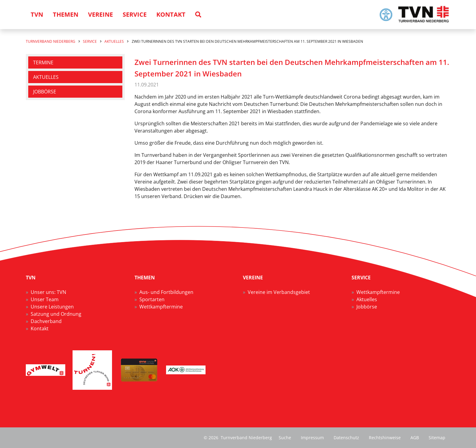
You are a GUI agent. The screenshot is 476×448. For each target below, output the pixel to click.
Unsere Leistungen (52, 307)
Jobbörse (45, 92)
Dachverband (46, 321)
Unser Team (45, 299)
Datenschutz (346, 438)
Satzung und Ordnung (56, 314)
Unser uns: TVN (48, 292)
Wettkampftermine (161, 307)
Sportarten (152, 299)
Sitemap (437, 438)
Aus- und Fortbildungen (166, 292)
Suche (285, 438)
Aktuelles (46, 77)
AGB (415, 438)
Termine (43, 62)
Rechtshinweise (385, 438)
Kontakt (40, 328)
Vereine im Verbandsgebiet (279, 292)
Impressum (312, 438)
